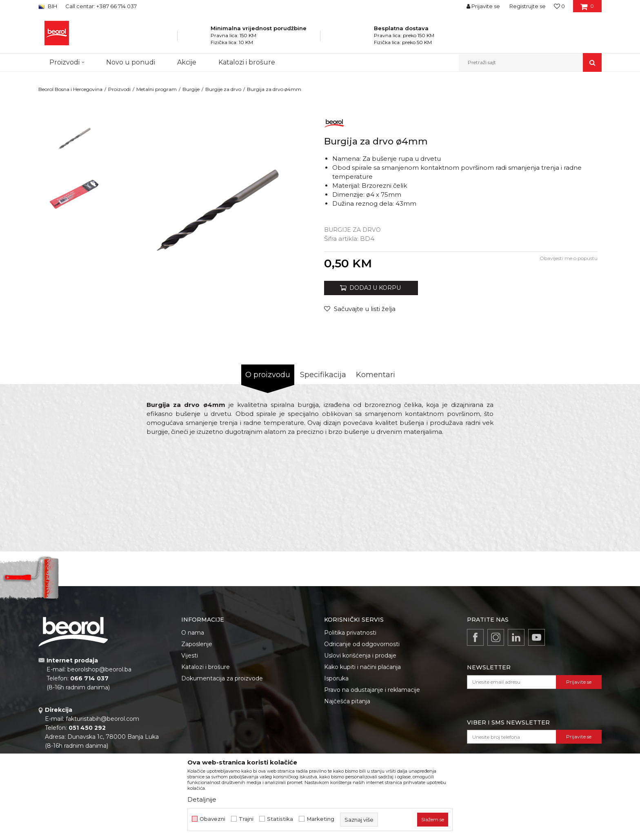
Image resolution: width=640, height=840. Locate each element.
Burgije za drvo (223, 89)
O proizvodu (268, 375)
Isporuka (336, 678)
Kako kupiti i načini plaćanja (362, 667)
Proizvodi (119, 89)
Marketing (320, 819)
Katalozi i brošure (206, 667)
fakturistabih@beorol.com (102, 719)
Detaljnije (202, 799)
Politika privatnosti (350, 633)
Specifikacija (323, 375)
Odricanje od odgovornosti (362, 644)
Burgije (191, 89)
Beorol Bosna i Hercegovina (70, 89)
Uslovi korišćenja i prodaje (360, 656)
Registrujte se (528, 6)
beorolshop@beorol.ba (99, 669)
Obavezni (212, 819)
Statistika (280, 819)
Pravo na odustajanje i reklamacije (372, 690)
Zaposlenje (197, 644)
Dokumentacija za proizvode (222, 678)
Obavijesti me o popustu (569, 258)
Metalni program (157, 89)
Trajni (246, 819)
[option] (74, 139)
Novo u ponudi (131, 62)
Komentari (376, 375)
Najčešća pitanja (347, 701)
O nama (193, 633)
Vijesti (190, 656)
